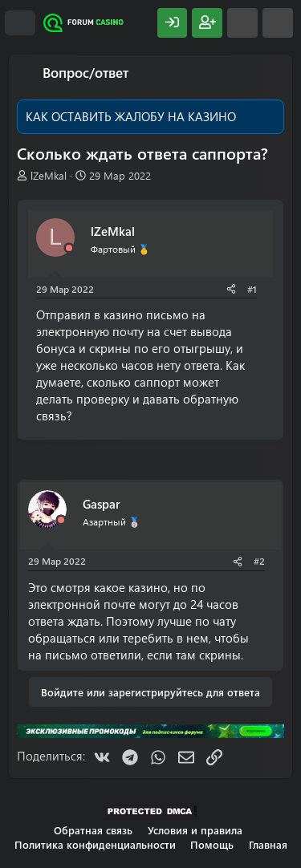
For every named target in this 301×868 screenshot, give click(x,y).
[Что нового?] (242, 23)
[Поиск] (278, 23)
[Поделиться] (231, 289)
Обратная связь (93, 830)
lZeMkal (49, 175)
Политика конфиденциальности (95, 844)
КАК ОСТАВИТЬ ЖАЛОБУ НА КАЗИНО (131, 116)
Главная (268, 844)
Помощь (212, 844)
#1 (252, 289)
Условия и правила (195, 830)
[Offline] (69, 248)
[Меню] (20, 23)
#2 (259, 561)
